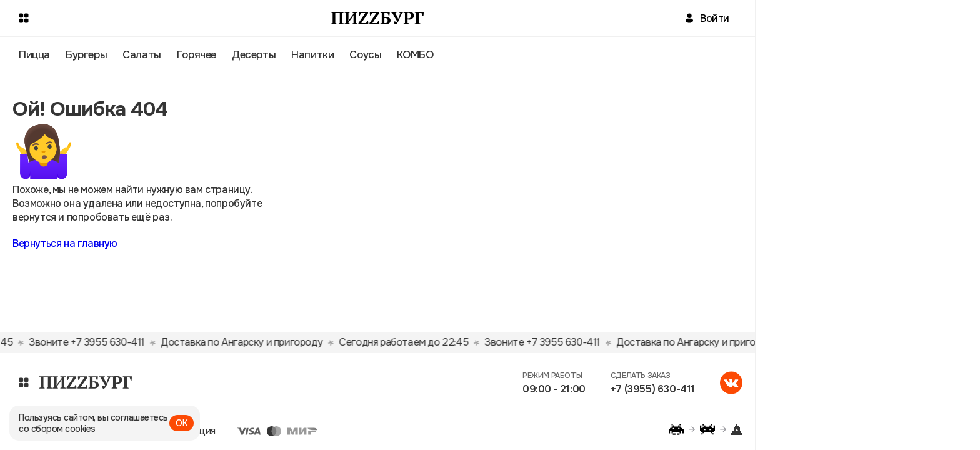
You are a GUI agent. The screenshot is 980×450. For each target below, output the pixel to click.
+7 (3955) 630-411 (653, 389)
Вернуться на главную (65, 243)
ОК (182, 423)
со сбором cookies (57, 429)
